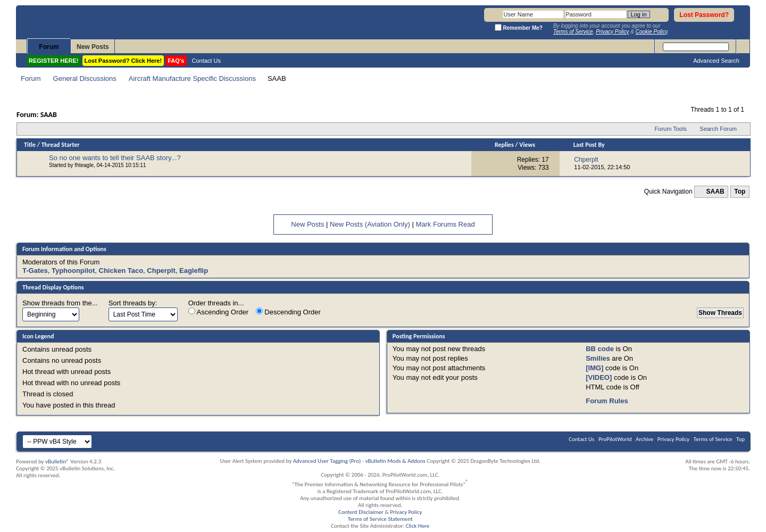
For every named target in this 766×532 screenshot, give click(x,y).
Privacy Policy (673, 439)
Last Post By (589, 145)
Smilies (598, 358)
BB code (600, 349)
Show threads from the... (60, 303)
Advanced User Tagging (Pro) (327, 461)
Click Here (418, 526)
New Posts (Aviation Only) (370, 224)
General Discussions (85, 78)
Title (30, 145)
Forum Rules (607, 401)
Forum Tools (671, 129)
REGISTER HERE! (54, 61)
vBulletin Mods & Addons (396, 461)
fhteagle (84, 165)
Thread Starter (61, 145)
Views (527, 145)
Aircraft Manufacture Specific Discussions (192, 78)
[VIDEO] (599, 377)
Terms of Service (713, 439)
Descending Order (288, 312)
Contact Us (206, 61)
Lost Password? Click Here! (123, 61)
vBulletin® (57, 462)
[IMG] (594, 368)
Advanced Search (716, 61)
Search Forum (718, 129)
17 (545, 160)
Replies (504, 145)
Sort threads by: (133, 303)
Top (740, 192)
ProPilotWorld (615, 439)
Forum (49, 47)
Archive (644, 439)
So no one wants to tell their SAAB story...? (115, 158)
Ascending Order (218, 312)
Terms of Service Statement (380, 519)
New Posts (93, 47)
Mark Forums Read (445, 224)
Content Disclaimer (361, 512)
